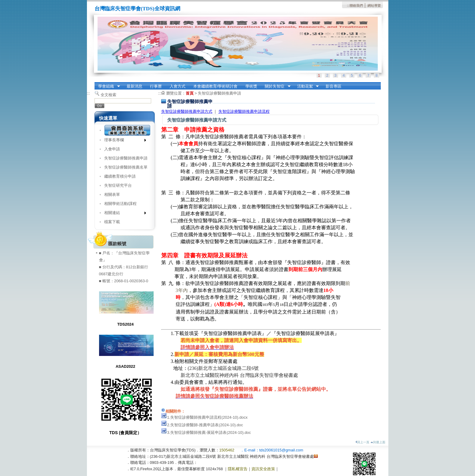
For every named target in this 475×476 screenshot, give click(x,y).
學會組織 (107, 86)
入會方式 (178, 86)
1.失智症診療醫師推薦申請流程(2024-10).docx (208, 417)
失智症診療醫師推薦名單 (126, 167)
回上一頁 (362, 442)
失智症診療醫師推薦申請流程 (244, 111)
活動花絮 (306, 86)
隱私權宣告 (238, 469)
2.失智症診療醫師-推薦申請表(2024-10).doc (205, 425)
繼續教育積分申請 (120, 176)
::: (348, 5)
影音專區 (334, 86)
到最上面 (378, 442)
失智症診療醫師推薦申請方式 (187, 111)
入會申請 (112, 149)
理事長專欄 (123, 141)
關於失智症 (276, 86)
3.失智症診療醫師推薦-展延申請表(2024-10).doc (209, 432)
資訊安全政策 (263, 469)
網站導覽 (374, 5)
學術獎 (251, 86)
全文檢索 (108, 95)
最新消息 (135, 86)
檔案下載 (112, 222)
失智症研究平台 (118, 185)
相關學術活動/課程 (121, 204)
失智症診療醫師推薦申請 (126, 158)
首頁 (190, 93)
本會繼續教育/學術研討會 (216, 86)
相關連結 (123, 214)
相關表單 (112, 194)
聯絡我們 (356, 5)
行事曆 (156, 86)
